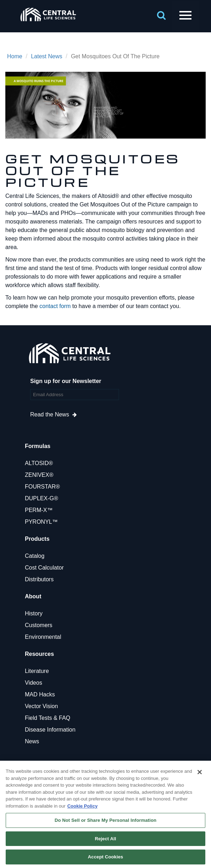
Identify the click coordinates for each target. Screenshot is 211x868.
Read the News (50, 414)
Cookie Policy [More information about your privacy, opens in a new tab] (82, 806)
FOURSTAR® (42, 487)
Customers (39, 625)
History (34, 613)
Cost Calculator (44, 568)
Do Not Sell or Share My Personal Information (106, 820)
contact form (55, 306)
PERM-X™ (39, 510)
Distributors (39, 579)
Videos (34, 683)
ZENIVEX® (39, 475)
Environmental (43, 637)
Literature (37, 671)
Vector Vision (41, 706)
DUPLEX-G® (42, 498)
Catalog (35, 556)
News (32, 741)
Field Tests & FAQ (48, 718)
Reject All (105, 839)
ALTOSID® (39, 463)
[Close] (200, 772)
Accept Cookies (105, 857)
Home (15, 56)
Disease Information (50, 730)
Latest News (47, 56)
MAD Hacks (40, 694)
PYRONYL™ (41, 522)
